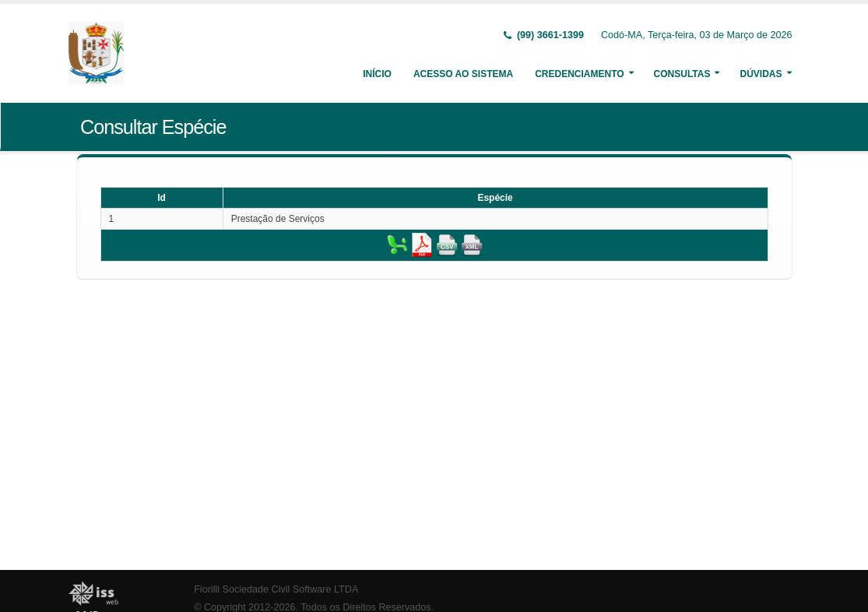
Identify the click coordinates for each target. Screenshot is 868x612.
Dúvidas (761, 74)
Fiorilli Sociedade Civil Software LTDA (276, 589)
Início (377, 74)
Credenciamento (579, 74)
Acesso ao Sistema (463, 74)
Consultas (682, 74)
